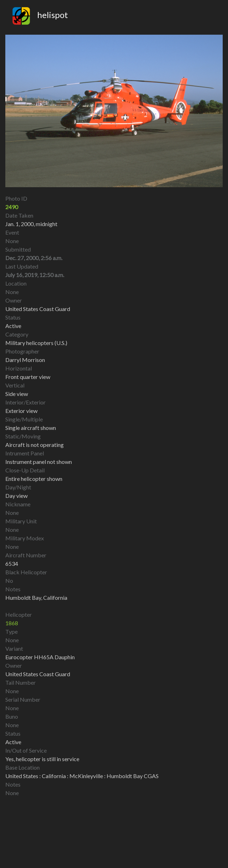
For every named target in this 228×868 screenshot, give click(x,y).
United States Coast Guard (38, 674)
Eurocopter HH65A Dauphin (40, 657)
